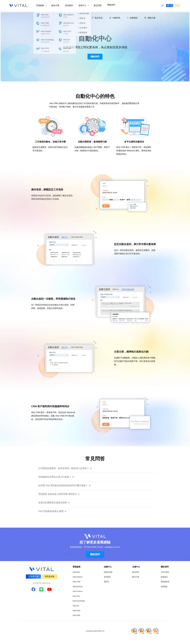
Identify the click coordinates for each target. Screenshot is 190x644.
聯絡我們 (95, 57)
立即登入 (161, 5)
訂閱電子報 (33, 576)
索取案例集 (50, 576)
